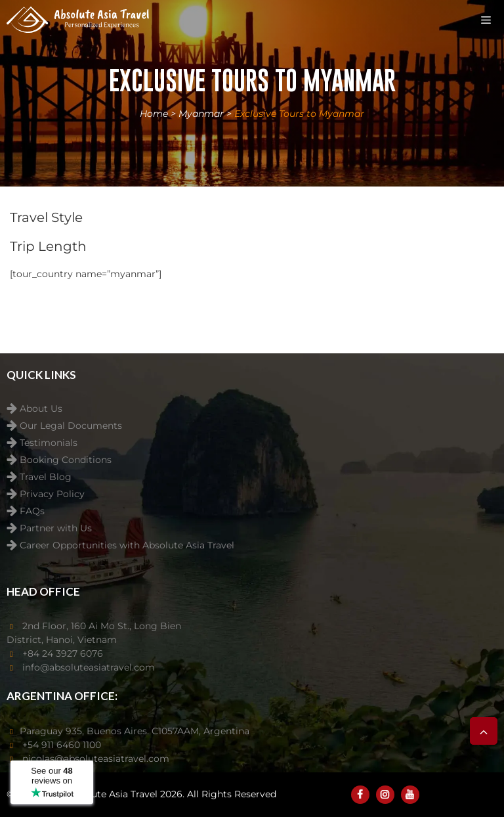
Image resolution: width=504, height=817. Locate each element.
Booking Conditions (66, 460)
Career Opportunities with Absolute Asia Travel (127, 545)
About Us (41, 409)
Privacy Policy (52, 494)
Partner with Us (56, 528)
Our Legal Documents (71, 426)
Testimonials (49, 443)
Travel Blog (46, 477)
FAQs (32, 511)
